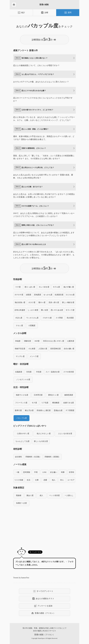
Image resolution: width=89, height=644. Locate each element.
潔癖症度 (27, 341)
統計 (21, 13)
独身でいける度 (22, 395)
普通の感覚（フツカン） (43, 613)
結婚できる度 (69, 403)
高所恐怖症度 (56, 349)
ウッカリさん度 (32, 318)
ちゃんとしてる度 (22, 441)
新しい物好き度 (68, 302)
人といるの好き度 (65, 433)
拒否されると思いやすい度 (54, 341)
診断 (44, 13)
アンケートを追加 (43, 606)
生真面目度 (59, 295)
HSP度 (37, 341)
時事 (63, 472)
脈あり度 (30, 495)
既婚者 (19, 495)
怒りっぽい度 (30, 287)
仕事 (37, 480)
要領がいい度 (53, 395)
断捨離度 (56, 403)
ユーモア (71, 480)
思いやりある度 (57, 310)
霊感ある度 (58, 410)
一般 (17, 472)
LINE (45, 472)
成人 (41, 495)
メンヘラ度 (34, 356)
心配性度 (71, 341)
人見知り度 (43, 349)
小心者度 (32, 349)
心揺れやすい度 (23, 433)
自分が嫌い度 (69, 349)
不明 (36, 472)
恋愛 (45, 480)
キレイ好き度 (44, 287)
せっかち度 (48, 295)
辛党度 (39, 372)
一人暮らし (69, 495)
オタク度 (32, 302)
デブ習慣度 (70, 410)
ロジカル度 (70, 295)
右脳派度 (19, 372)
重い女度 (44, 310)
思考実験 (27, 472)
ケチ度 (18, 287)
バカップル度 (22, 418)
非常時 (71, 472)
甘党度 (29, 372)
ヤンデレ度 (20, 356)
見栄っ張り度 (54, 302)
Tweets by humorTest (21, 578)
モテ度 (34, 403)
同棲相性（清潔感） (52, 457)
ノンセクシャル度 (23, 379)
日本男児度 (38, 395)
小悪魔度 (32, 325)
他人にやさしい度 (44, 433)
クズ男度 (59, 318)
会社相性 (18, 457)
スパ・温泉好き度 (53, 372)
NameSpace (41, 638)
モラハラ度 (70, 310)
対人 (62, 480)
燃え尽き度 (29, 410)
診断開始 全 (44, 39)
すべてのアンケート (43, 591)
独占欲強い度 (20, 302)
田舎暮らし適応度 (44, 410)
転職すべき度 (22, 503)
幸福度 (18, 341)
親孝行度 (18, 410)
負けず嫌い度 (69, 287)
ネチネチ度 (19, 295)
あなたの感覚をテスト (43, 599)
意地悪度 (38, 295)
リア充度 (45, 403)
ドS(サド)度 (47, 318)
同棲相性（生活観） (33, 457)
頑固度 (29, 295)
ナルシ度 (19, 325)
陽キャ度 (42, 302)
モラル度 (56, 287)
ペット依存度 (54, 495)
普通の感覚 (44, 5)
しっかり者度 (33, 310)
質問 (68, 13)
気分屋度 (70, 318)
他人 (54, 480)
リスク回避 (19, 480)
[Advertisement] (44, 525)
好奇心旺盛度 (20, 310)
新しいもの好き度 (41, 441)
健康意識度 (69, 395)
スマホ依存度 (69, 372)
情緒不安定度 (20, 349)
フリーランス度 (21, 403)
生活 (29, 480)
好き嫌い (54, 472)
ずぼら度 (19, 318)
